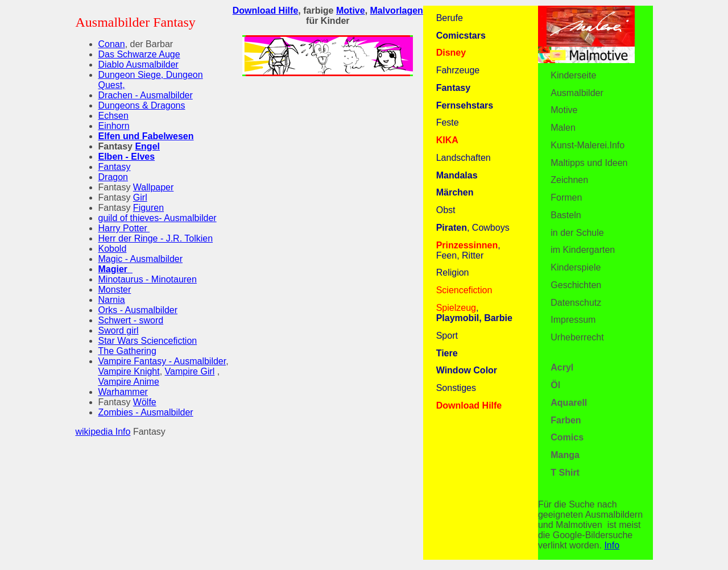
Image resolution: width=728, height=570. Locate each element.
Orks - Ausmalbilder (138, 310)
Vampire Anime (129, 382)
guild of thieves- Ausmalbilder (158, 218)
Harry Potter (124, 228)
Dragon (113, 177)
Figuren (148, 208)
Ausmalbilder (577, 93)
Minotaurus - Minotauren (148, 279)
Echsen (113, 116)
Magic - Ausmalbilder (141, 259)
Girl (140, 197)
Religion (453, 272)
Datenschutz (576, 303)
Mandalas (457, 175)
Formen (566, 197)
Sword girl (119, 330)
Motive (564, 110)
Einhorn (114, 126)
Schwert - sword (131, 320)
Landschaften (464, 158)
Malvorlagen (397, 11)
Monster (115, 290)
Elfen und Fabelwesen (146, 136)
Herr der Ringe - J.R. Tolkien (156, 238)
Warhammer (123, 392)
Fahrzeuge (458, 70)
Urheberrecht (577, 337)
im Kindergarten (583, 250)
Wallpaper (153, 187)
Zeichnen (569, 180)
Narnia (112, 300)
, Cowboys (473, 228)
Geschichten (576, 285)
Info (612, 545)
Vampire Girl (190, 371)
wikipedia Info (103, 432)
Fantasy (115, 167)
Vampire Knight (129, 371)
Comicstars (461, 36)
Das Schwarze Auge (139, 54)
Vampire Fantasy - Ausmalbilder (162, 361)
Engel (147, 146)
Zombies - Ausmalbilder (146, 412)
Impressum (573, 320)
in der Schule (577, 233)
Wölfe (145, 402)
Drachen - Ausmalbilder (146, 95)
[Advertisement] (328, 165)
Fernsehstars (465, 105)
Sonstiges (456, 388)
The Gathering (127, 351)
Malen (563, 128)
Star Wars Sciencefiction (148, 341)
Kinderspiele (576, 267)
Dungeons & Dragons (142, 105)
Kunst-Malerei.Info (588, 145)
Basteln (566, 215)
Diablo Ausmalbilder (138, 65)
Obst (446, 210)
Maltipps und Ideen (589, 163)
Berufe (450, 18)
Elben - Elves (127, 157)
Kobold (113, 249)
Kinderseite (573, 75)
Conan (112, 44)
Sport (447, 336)
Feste (448, 122)
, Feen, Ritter (468, 250)
